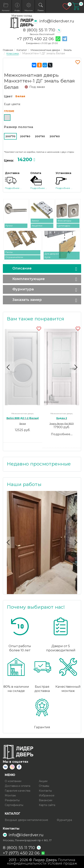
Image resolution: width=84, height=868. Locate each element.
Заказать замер (27, 300)
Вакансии (46, 800)
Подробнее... (62, 434)
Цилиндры (64, 226)
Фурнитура (23, 289)
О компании (13, 781)
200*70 (10, 136)
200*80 (25, 136)
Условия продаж (62, 863)
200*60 (55, 136)
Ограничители (14, 257)
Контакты (45, 791)
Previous (9, 367)
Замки (35, 221)
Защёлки (37, 226)
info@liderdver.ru (57, 21)
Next (75, 367)
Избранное (47, 795)
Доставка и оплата (18, 786)
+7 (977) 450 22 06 (35, 39)
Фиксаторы (64, 221)
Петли (9, 252)
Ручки (9, 226)
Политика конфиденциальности (41, 862)
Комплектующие (29, 279)
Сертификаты (14, 805)
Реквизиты (12, 800)
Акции (43, 781)
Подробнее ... (13, 188)
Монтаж (10, 795)
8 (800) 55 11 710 (39, 30)
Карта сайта (47, 805)
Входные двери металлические (26, 820)
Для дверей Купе (52, 255)
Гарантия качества (18, 791)
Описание (22, 268)
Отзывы (44, 786)
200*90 (40, 136)
